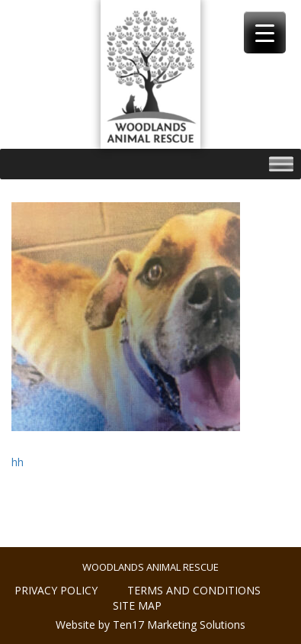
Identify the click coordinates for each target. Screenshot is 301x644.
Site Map (137, 605)
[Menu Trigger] (265, 32)
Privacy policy (56, 590)
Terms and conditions (194, 590)
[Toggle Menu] (281, 164)
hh (18, 462)
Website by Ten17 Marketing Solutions (150, 625)
